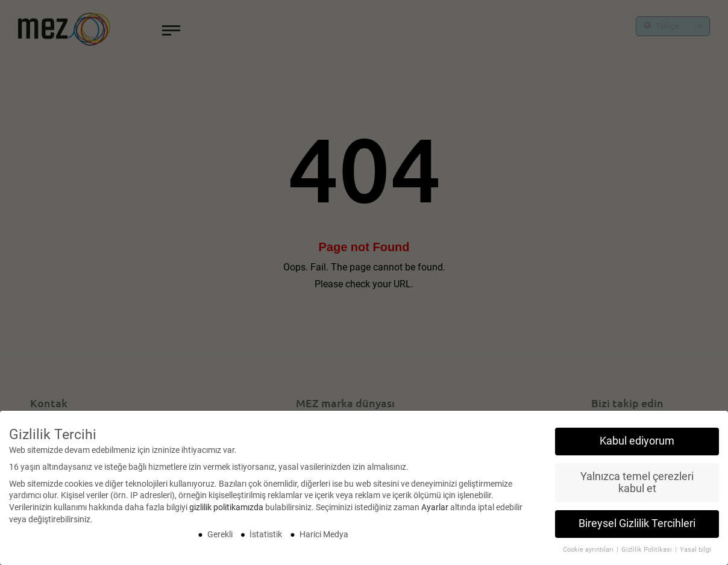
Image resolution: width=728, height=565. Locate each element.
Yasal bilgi (695, 554)
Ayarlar (435, 511)
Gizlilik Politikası (648, 554)
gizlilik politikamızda (226, 511)
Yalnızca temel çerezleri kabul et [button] (637, 487)
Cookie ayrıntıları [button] (589, 554)
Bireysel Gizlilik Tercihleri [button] (637, 528)
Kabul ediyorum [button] (637, 445)
